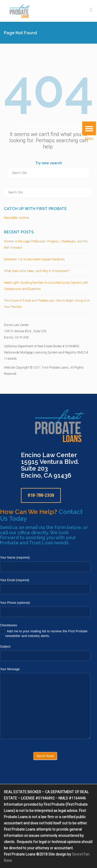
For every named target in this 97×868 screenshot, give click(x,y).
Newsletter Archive (16, 218)
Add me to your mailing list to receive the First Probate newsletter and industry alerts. (44, 633)
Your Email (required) (15, 580)
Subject (5, 647)
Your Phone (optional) (15, 603)
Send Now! (45, 756)
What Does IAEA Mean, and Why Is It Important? (37, 271)
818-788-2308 (41, 495)
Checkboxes (9, 625)
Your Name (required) (15, 558)
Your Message (10, 669)
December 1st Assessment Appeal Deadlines (34, 259)
